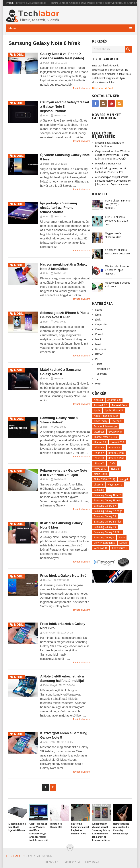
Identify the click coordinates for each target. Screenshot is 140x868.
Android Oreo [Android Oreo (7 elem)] (119, 405)
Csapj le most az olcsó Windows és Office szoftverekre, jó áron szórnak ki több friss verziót (113, 155)
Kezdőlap (52, 862)
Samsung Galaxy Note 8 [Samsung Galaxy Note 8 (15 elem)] (107, 500)
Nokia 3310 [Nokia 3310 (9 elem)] (100, 474)
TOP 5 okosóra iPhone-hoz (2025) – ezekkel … (118, 204)
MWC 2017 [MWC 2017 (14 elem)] (100, 469)
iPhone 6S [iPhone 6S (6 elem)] (114, 448)
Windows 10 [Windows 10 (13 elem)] (101, 548)
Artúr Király (49, 633)
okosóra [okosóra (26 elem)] (98, 485)
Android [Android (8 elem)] (98, 400)
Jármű (98, 315)
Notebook (101, 349)
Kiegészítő (101, 324)
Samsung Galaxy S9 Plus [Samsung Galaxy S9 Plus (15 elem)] (108, 532)
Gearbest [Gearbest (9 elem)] (99, 432)
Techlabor (15, 856)
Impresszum (72, 862)
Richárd (47, 580)
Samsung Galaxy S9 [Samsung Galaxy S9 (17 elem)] (105, 527)
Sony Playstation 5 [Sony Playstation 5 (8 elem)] (104, 543)
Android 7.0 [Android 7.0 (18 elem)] (101, 405)
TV (97, 379)
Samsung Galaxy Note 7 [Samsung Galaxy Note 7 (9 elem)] (107, 495)
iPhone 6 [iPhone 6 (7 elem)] (99, 448)
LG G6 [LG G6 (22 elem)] (112, 463)
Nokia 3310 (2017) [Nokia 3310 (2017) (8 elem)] (104, 479)
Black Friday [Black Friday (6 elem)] (101, 421)
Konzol (99, 334)
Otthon (99, 354)
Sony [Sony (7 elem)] (122, 537)
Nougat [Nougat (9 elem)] (124, 479)
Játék (98, 320)
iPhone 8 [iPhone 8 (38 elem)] (99, 458)
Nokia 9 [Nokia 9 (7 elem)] (115, 469)
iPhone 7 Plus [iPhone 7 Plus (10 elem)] (116, 453)
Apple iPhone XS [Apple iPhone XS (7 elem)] (114, 410)
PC (97, 359)
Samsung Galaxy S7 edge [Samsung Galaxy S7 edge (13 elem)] (108, 511)
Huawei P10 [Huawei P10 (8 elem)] (117, 442)
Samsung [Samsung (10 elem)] (99, 490)
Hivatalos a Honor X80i (108, 164)
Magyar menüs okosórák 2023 (113, 235)
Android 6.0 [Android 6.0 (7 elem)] (114, 400)
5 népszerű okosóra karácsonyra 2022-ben (117, 252)
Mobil (98, 339)
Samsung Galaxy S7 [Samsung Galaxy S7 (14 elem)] (105, 506)
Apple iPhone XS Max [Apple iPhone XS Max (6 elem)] (106, 416)
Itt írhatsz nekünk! (102, 88)
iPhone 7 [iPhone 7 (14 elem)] (99, 453)
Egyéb (99, 310)
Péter (46, 63)
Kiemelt (99, 329)
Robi (46, 115)
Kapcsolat (92, 862)
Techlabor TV (103, 369)
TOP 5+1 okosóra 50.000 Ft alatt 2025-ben (117, 221)
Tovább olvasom (81, 88)
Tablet (99, 364)
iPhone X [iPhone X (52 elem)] (99, 463)
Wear (98, 384)
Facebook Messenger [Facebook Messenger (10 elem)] (106, 426)
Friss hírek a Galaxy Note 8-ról (64, 576)
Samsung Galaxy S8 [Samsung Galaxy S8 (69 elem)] (105, 516)
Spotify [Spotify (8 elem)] (123, 543)
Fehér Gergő (50, 685)
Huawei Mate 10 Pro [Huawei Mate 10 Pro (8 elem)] (105, 437)
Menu (12, 28)
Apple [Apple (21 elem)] (97, 410)
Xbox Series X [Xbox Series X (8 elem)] (120, 548)
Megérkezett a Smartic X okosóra (117, 285)
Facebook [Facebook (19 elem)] (117, 421)
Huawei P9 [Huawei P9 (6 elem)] (100, 442)
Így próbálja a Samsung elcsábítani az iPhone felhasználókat (59, 208)
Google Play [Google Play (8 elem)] (115, 432)
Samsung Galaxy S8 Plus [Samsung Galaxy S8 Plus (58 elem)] (108, 522)
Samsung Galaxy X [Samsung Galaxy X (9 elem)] (104, 537)
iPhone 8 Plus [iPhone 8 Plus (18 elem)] (116, 458)
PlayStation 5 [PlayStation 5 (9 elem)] (115, 485)
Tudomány (101, 374)
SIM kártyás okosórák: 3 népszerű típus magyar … (117, 270)
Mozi (98, 344)
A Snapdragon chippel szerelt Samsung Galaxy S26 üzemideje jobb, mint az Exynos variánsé (113, 181)
